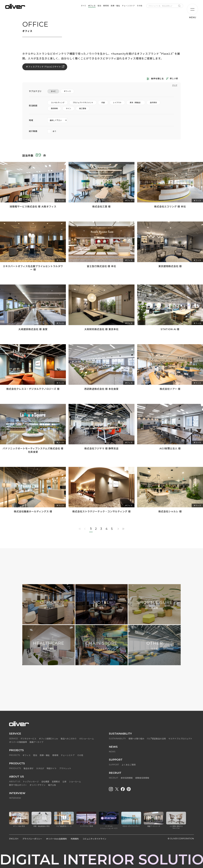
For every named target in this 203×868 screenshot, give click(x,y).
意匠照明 (54, 108)
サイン (68, 108)
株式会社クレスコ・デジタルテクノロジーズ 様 (33, 389)
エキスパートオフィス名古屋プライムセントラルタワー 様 (33, 268)
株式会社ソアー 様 (170, 389)
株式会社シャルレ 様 (170, 512)
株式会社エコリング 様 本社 (170, 207)
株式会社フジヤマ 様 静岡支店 (101, 449)
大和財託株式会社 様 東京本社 (101, 329)
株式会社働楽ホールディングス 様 (33, 512)
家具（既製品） (136, 103)
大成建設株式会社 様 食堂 (33, 329)
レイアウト (117, 103)
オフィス (67, 91)
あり (52, 131)
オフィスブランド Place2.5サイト (43, 67)
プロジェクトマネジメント (83, 103)
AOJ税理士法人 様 (170, 449)
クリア (175, 85)
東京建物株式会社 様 (170, 266)
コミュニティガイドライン (94, 839)
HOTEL (101, 605)
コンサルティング (58, 103)
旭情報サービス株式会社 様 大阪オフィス (33, 207)
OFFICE (48, 605)
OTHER (155, 646)
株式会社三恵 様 (101, 207)
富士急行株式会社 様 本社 (101, 266)
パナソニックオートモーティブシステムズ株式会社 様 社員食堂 (33, 450)
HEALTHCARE (49, 646)
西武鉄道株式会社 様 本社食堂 (101, 389)
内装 (103, 103)
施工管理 (83, 108)
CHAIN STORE (101, 646)
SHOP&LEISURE (155, 605)
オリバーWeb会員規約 (56, 839)
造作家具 (153, 103)
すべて (53, 91)
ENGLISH (14, 839)
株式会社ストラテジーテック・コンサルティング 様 (101, 512)
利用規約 (75, 839)
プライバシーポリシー (32, 839)
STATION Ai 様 (170, 329)
